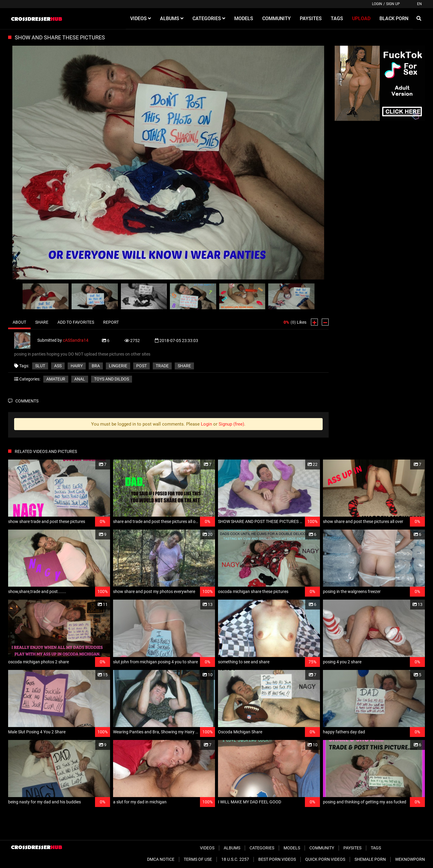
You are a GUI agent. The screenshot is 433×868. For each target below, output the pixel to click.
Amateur (56, 379)
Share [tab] (42, 322)
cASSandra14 (76, 340)
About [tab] (19, 322)
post (141, 366)
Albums (232, 848)
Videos (207, 848)
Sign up (393, 4)
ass (58, 366)
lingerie (118, 366)
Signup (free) (231, 424)
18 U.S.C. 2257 (235, 859)
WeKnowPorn (410, 859)
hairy (77, 366)
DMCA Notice (161, 859)
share (184, 366)
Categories (262, 848)
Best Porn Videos (277, 859)
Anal (80, 379)
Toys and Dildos (112, 379)
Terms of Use (198, 859)
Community (322, 848)
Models (292, 848)
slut (40, 366)
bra (96, 366)
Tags (376, 848)
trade (162, 366)
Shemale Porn (370, 859)
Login (377, 4)
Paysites (352, 848)
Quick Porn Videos (325, 859)
